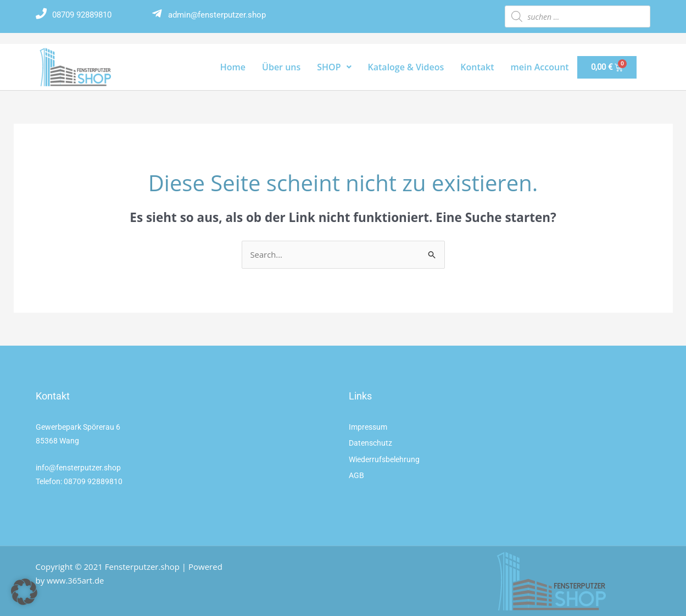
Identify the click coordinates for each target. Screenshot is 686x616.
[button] (24, 592)
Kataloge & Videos (406, 67)
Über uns (281, 67)
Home (233, 67)
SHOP (334, 67)
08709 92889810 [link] (93, 481)
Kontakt (477, 67)
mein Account (540, 67)
